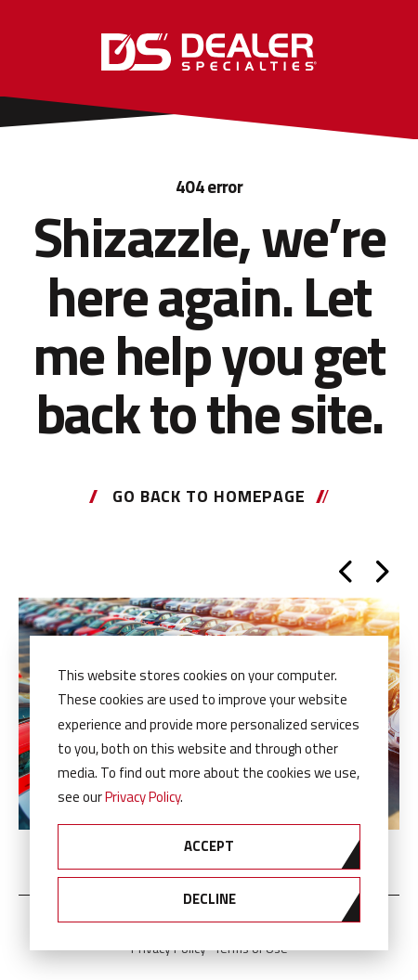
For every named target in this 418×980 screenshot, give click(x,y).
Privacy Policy (143, 797)
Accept (209, 846)
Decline (209, 899)
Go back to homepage (209, 496)
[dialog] (209, 793)
